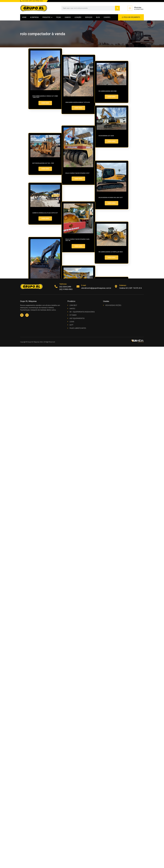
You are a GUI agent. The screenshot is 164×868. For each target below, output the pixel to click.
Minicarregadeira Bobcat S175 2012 (45, 160)
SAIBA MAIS (45, 103)
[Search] (117, 8)
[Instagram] (22, 315)
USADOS (68, 17)
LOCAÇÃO (78, 17)
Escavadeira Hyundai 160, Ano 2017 (44, 410)
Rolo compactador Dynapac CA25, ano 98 (44, 508)
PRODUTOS (47, 17)
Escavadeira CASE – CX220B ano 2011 (45, 707)
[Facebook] (27, 315)
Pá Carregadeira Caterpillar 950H (44, 554)
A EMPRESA (34, 17)
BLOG (98, 17)
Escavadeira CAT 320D (40, 250)
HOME (24, 17)
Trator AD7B (37, 661)
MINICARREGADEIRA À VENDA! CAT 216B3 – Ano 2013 (45, 97)
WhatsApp (138, 7)
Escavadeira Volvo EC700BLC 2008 (44, 616)
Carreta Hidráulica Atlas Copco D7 (45, 455)
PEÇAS (59, 17)
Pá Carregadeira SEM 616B (41, 205)
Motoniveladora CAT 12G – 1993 (43, 358)
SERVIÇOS (89, 17)
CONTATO (107, 17)
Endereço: (123, 285)
